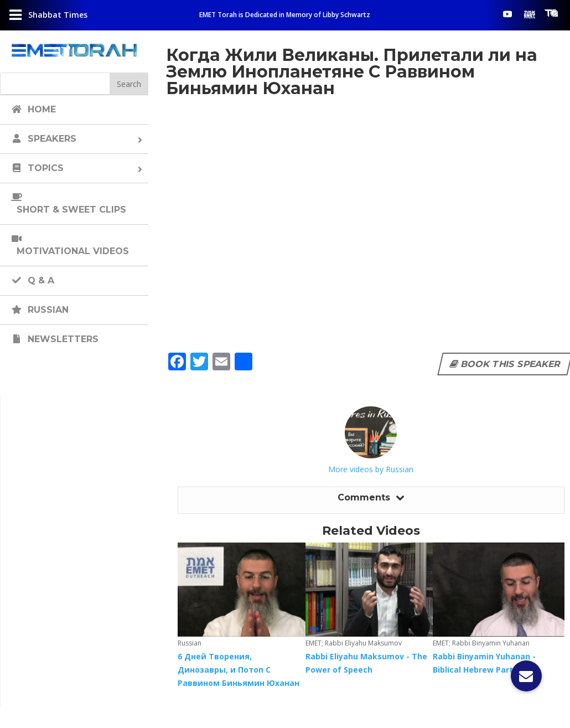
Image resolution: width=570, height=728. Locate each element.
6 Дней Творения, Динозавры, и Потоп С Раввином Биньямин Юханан (239, 670)
